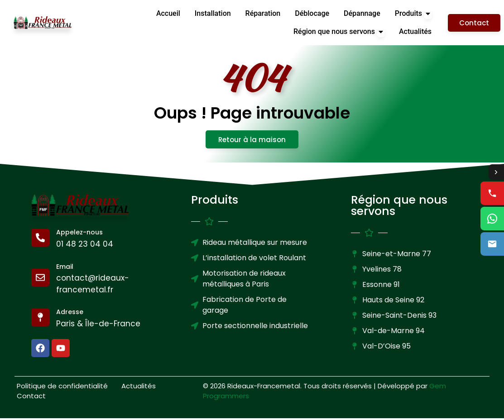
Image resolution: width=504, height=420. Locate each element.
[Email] (40, 280)
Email (65, 268)
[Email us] (492, 244)
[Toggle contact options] (496, 172)
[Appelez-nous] (40, 240)
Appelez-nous (79, 234)
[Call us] (492, 194)
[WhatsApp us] (492, 219)
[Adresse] (40, 320)
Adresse (70, 314)
